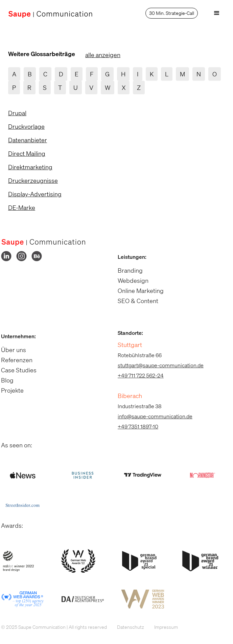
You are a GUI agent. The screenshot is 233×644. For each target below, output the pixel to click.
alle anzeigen (103, 55)
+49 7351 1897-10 (135, 426)
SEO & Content (135, 301)
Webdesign (130, 280)
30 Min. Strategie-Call (172, 13)
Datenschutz (127, 627)
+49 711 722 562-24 (137, 375)
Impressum (163, 627)
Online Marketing (137, 291)
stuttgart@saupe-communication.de (157, 365)
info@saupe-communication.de (152, 416)
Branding (127, 270)
